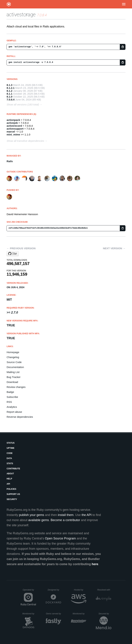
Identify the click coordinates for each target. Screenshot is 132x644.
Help (9, 479)
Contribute (13, 469)
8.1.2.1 (10, 88)
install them (66, 515)
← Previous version (21, 248)
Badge (10, 392)
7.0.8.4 (10, 100)
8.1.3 (9, 85)
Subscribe (12, 397)
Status (10, 443)
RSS (9, 402)
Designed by (54, 590)
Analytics (12, 407)
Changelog (13, 357)
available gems (39, 520)
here (95, 564)
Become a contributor (65, 520)
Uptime (10, 448)
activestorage (21, 14)
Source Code (14, 362)
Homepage (13, 352)
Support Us (13, 494)
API (8, 484)
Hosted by (80, 590)
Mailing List (13, 372)
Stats (10, 464)
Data (9, 458)
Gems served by (54, 614)
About (10, 474)
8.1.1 (9, 94)
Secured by (105, 614)
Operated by (29, 591)
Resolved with (104, 590)
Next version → (114, 248)
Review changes (16, 387)
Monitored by (29, 614)
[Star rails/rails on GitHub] (13, 254)
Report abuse (14, 412)
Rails (10, 161)
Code (10, 453)
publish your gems (31, 515)
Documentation (15, 367)
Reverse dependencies (20, 417)
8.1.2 (9, 91)
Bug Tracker (13, 377)
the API (87, 515)
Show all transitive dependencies (25, 141)
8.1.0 (9, 97)
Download (12, 382)
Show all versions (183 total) (23, 104)
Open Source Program (60, 538)
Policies (11, 489)
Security (12, 499)
